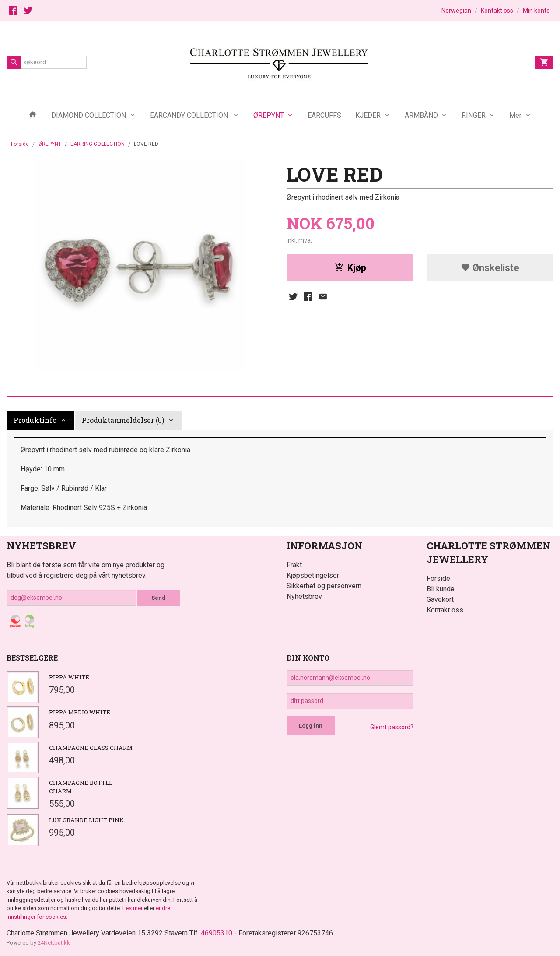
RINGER (474, 115)
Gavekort (440, 599)
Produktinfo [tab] (35, 420)
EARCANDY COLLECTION (190, 115)
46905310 (217, 933)
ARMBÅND (421, 115)
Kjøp (350, 268)
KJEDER (368, 115)
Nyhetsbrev (304, 596)
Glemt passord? (392, 727)
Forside (20, 144)
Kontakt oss (445, 610)
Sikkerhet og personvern (324, 586)
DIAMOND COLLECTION (89, 115)
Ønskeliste (490, 268)
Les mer (133, 908)
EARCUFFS (324, 115)
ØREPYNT (269, 115)
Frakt (294, 565)
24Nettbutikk (54, 943)
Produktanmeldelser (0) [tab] (123, 420)
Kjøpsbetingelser (313, 575)
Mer (515, 115)
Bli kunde (441, 589)
